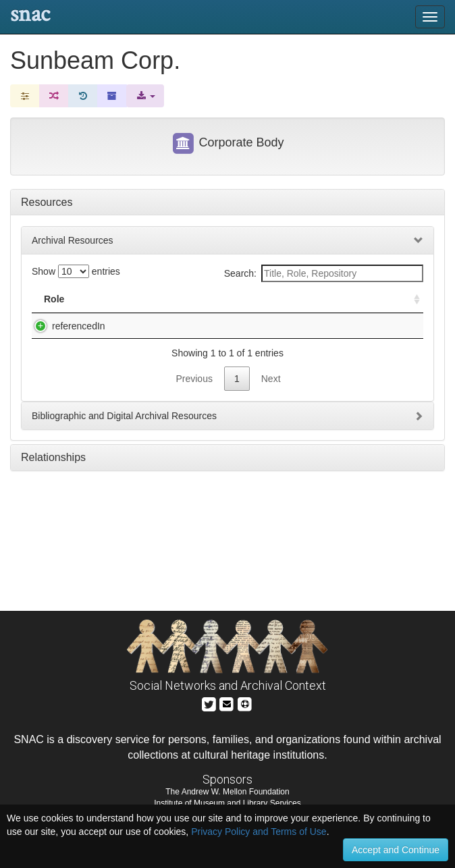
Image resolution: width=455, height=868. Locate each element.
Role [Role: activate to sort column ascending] (54, 299)
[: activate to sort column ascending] (411, 299)
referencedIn (65, 326)
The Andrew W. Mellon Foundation (227, 792)
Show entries (76, 271)
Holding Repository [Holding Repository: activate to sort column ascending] (337, 299)
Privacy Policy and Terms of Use (259, 832)
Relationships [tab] (53, 484)
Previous (194, 406)
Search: (324, 273)
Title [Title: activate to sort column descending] (121, 299)
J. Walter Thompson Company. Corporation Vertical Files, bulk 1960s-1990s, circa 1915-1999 (185, 340)
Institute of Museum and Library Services (227, 803)
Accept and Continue (396, 850)
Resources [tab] (47, 202)
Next (271, 406)
